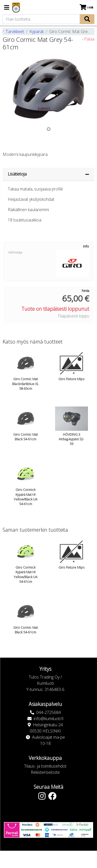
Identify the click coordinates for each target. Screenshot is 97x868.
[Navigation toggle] (7, 8)
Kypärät (37, 31)
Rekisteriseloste (45, 772)
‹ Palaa (88, 39)
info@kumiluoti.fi (48, 719)
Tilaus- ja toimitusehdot (45, 766)
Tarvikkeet (15, 31)
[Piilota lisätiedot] (87, 174)
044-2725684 (48, 712)
